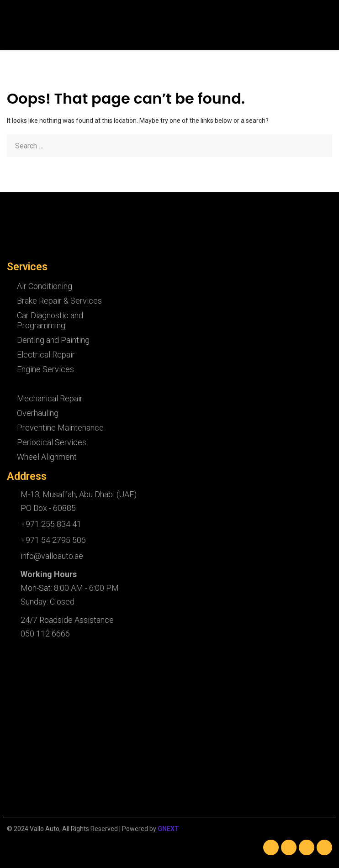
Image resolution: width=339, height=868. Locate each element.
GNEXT (168, 829)
